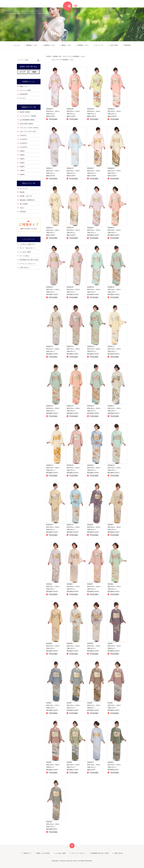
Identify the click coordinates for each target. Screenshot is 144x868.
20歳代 (22, 151)
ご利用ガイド (27, 853)
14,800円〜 (24, 139)
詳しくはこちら (56, 92)
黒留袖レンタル (32, 45)
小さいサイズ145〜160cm (29, 128)
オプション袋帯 (25, 90)
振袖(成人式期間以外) (27, 200)
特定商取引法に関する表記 (29, 260)
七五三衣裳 (114, 45)
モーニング (99, 45)
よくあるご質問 (25, 252)
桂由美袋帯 (24, 94)
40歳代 (22, 159)
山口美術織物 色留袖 (27, 120)
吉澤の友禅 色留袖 (26, 124)
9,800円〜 (23, 135)
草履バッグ (24, 86)
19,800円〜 (24, 143)
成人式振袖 (24, 204)
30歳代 (22, 155)
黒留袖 (22, 192)
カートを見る (24, 256)
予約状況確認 (53, 119)
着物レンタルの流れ (43, 853)
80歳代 (22, 174)
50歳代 (22, 163)
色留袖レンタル (49, 45)
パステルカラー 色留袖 (28, 116)
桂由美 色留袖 (25, 112)
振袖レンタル (66, 45)
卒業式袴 (127, 45)
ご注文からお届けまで (28, 244)
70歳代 (22, 170)
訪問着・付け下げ (26, 196)
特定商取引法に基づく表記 (100, 853)
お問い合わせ (24, 268)
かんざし (23, 98)
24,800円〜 (24, 147)
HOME (49, 56)
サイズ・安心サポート (28, 248)
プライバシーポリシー (28, 264)
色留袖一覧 (57, 56)
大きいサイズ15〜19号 (28, 131)
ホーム (17, 45)
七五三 (22, 208)
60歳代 (22, 167)
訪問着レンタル (83, 45)
